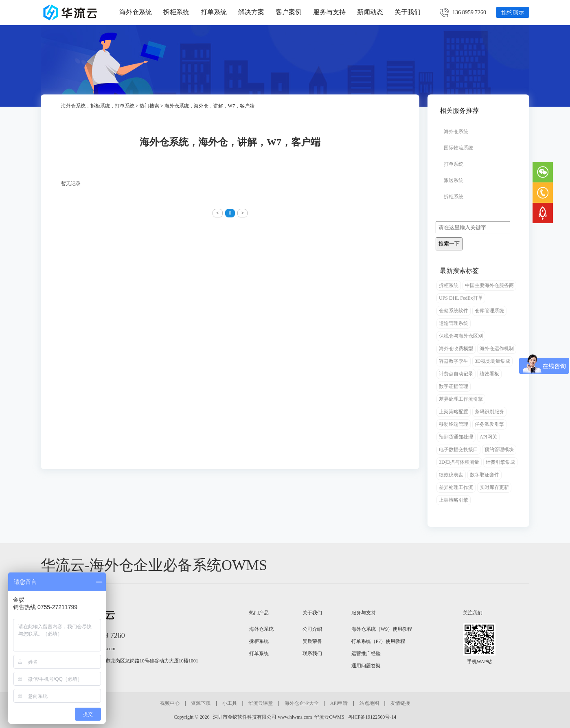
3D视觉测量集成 (492, 361)
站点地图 (369, 703)
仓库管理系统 (489, 311)
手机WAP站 (479, 662)
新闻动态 (370, 12)
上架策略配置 (454, 412)
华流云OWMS (329, 717)
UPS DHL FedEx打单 (461, 298)
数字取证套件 (484, 475)
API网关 (488, 437)
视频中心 (170, 703)
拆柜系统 (176, 12)
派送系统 (454, 180)
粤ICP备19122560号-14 (372, 717)
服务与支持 (329, 12)
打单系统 (214, 12)
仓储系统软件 (454, 311)
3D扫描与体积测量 (459, 462)
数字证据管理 (454, 386)
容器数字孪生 (454, 361)
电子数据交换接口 (458, 450)
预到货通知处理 (456, 437)
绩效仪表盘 (451, 475)
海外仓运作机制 (497, 349)
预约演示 (513, 12)
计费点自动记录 (456, 374)
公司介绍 (312, 629)
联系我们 (312, 653)
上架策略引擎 (454, 500)
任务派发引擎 (489, 424)
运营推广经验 (366, 653)
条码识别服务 (489, 412)
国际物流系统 (458, 148)
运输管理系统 (454, 323)
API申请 (339, 703)
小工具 (230, 703)
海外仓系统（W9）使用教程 (382, 629)
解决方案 (251, 12)
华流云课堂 (261, 703)
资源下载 (201, 703)
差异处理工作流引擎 (461, 399)
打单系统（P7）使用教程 (378, 641)
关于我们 (408, 12)
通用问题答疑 (366, 666)
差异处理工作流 (456, 487)
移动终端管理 (454, 424)
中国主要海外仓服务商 (489, 285)
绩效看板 (489, 374)
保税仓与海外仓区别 (461, 336)
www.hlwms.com (295, 717)
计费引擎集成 (500, 462)
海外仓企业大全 (302, 703)
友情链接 (400, 703)
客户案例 (289, 12)
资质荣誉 (312, 641)
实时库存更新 (494, 487)
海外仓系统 (136, 12)
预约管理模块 (499, 450)
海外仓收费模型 (456, 349)
